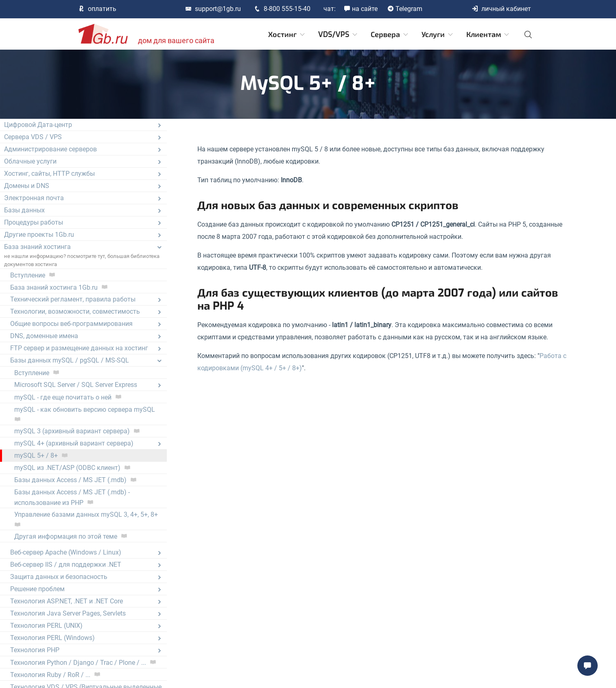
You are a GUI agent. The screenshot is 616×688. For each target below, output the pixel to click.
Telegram (405, 9)
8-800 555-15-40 (282, 9)
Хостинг (287, 35)
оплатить (97, 9)
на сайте (361, 9)
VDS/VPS (338, 35)
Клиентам (488, 35)
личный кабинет (501, 9)
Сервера (390, 35)
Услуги (438, 35)
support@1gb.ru (213, 9)
